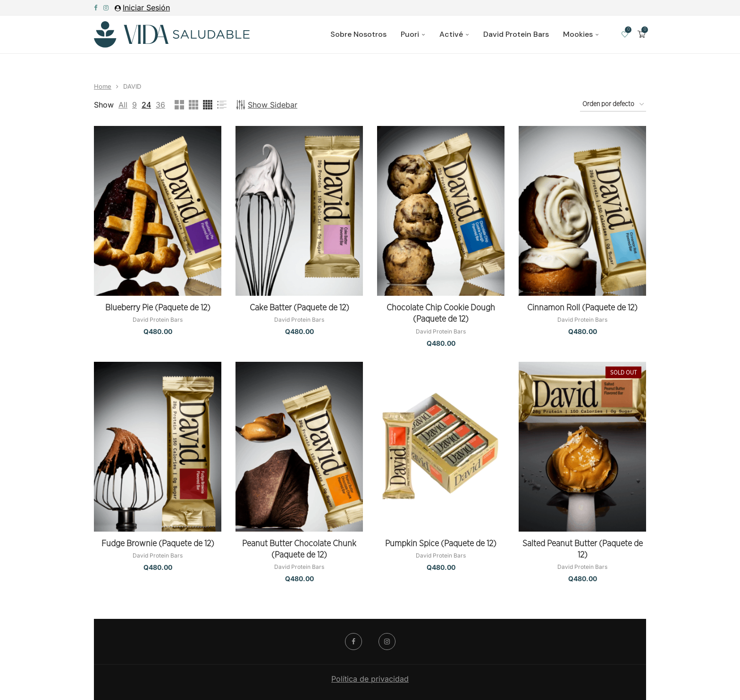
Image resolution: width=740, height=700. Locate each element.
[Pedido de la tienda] (613, 105)
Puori (410, 34)
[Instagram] (106, 8)
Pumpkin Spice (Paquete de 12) (441, 544)
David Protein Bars (516, 34)
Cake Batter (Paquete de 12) (299, 308)
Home (103, 86)
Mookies (578, 34)
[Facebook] (96, 8)
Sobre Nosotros (358, 34)
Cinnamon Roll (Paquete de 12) (582, 308)
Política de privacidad (370, 679)
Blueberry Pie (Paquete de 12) (158, 308)
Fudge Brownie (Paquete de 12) (158, 544)
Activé (451, 34)
